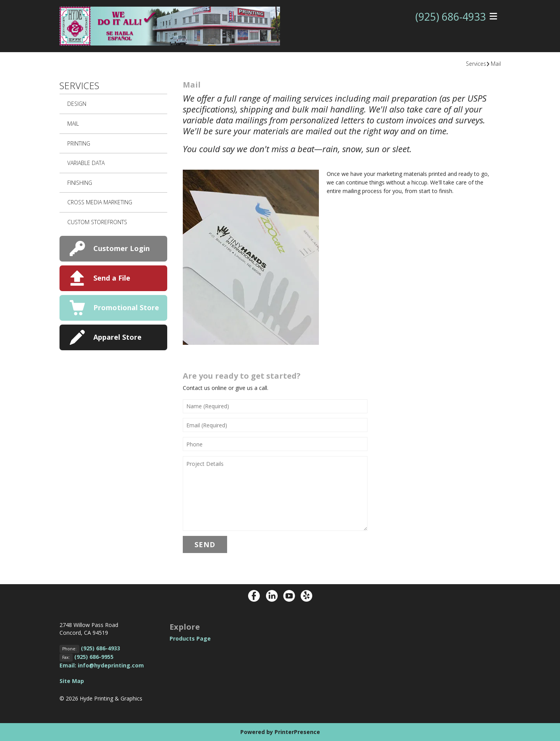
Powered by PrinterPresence (280, 732)
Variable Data (86, 163)
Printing (79, 143)
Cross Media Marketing (100, 202)
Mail (496, 64)
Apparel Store (117, 337)
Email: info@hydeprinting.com (102, 665)
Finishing (80, 183)
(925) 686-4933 (448, 17)
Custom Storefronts (97, 222)
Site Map (72, 681)
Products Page (190, 638)
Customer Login (122, 248)
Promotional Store (126, 307)
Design (77, 104)
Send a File (112, 278)
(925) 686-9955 (94, 657)
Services (476, 64)
